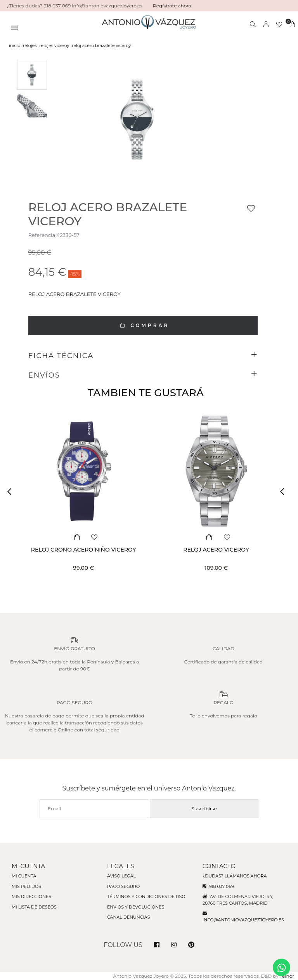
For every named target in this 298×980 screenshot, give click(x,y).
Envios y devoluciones (136, 907)
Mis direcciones (31, 896)
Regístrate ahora (172, 6)
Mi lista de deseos (34, 907)
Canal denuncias (129, 917)
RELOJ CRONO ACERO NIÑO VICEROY (84, 550)
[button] (12, 492)
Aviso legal (121, 876)
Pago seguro (123, 886)
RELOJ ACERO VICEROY (216, 550)
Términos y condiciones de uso (146, 896)
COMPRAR (143, 325)
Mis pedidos (26, 886)
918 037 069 (218, 886)
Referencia (42, 235)
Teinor (287, 976)
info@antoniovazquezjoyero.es (243, 920)
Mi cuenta (24, 876)
